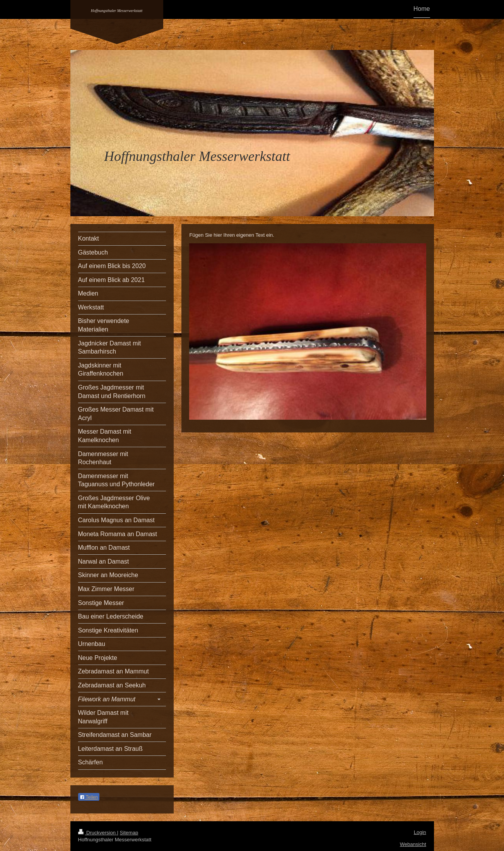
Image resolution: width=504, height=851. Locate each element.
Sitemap (129, 833)
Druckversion (98, 833)
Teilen (89, 797)
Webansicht (413, 844)
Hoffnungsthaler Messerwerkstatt (117, 11)
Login (420, 832)
